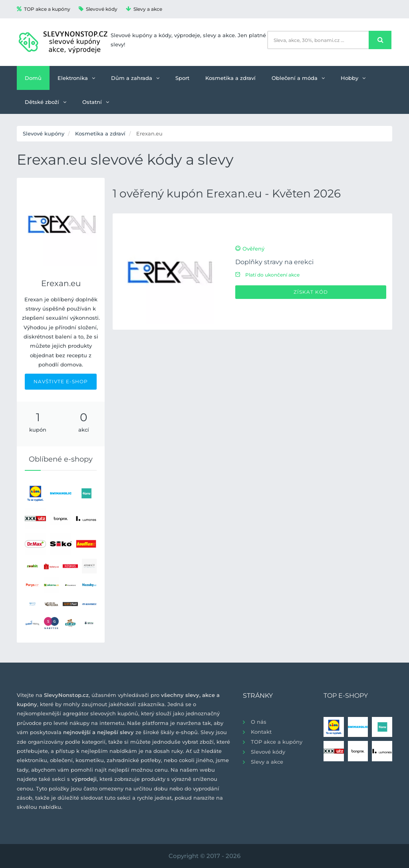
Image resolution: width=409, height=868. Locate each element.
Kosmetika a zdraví (230, 78)
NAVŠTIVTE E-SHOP (61, 381)
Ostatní (96, 102)
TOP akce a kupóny (44, 9)
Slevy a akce (144, 9)
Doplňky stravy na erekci (274, 262)
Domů (33, 78)
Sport (182, 78)
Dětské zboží (46, 102)
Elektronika (76, 78)
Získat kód (311, 292)
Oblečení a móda (298, 78)
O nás (259, 722)
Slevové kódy (98, 9)
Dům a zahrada (135, 78)
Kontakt (261, 732)
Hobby (353, 78)
